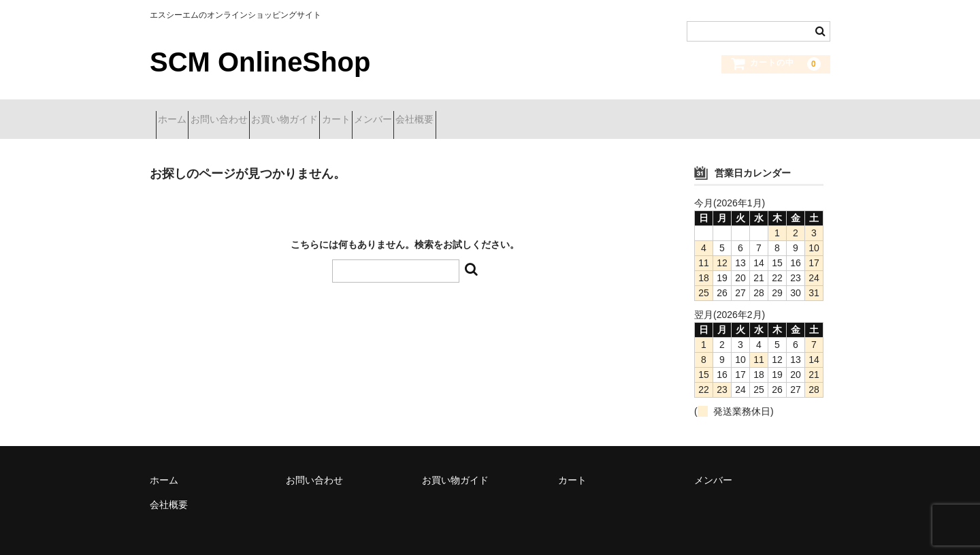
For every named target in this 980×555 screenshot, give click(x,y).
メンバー (476, 114)
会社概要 (542, 114)
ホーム (178, 114)
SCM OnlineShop (260, 62)
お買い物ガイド (339, 114)
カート (414, 114)
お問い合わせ (249, 114)
